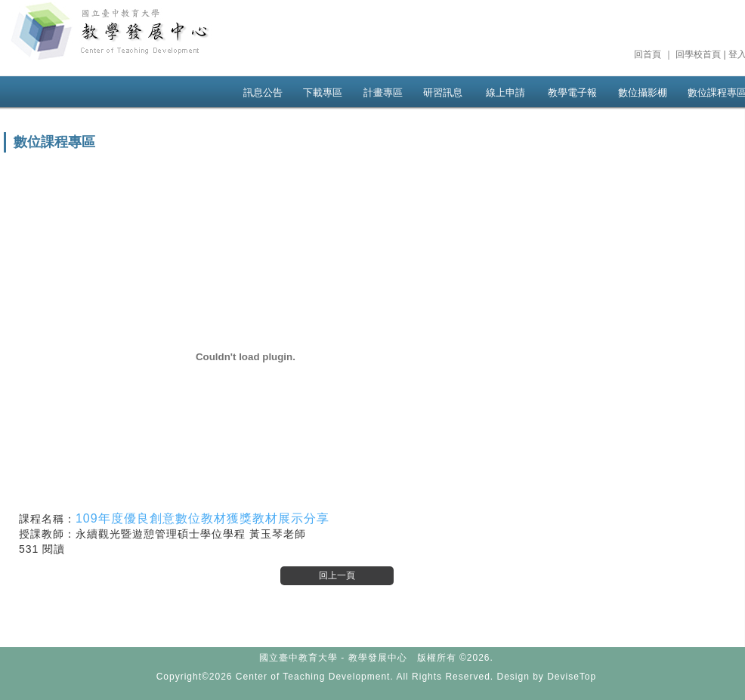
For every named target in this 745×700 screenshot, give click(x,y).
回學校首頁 (698, 54)
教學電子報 (572, 93)
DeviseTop (572, 677)
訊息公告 (263, 93)
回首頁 (648, 54)
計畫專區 (383, 93)
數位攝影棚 (643, 93)
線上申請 (505, 93)
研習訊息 (443, 93)
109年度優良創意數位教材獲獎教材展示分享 (202, 518)
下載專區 (323, 93)
